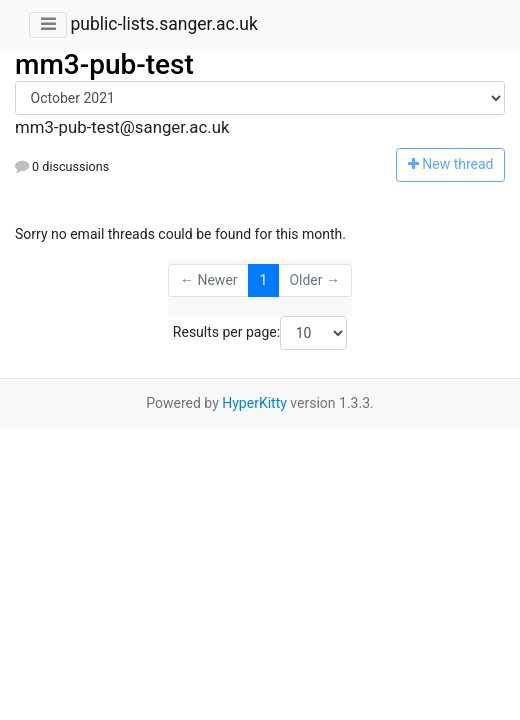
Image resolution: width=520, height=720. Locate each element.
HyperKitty (254, 403)
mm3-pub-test (104, 64)
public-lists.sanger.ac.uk (163, 24)
